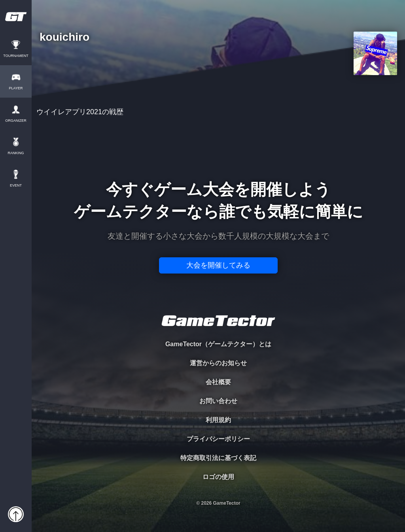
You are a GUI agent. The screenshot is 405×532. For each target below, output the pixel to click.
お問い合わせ (218, 401)
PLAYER (16, 88)
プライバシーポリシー (218, 439)
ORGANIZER (16, 121)
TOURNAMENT (16, 56)
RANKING (16, 153)
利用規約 (218, 420)
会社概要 (218, 382)
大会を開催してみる (218, 265)
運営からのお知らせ (218, 363)
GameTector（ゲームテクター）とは (218, 344)
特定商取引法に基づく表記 (218, 458)
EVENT (16, 186)
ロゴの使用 (218, 477)
